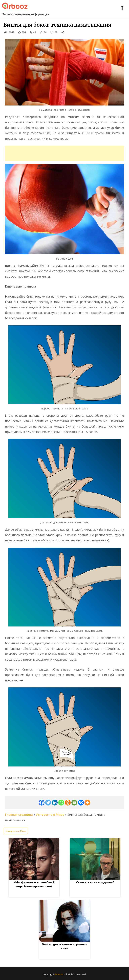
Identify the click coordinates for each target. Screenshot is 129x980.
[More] (87, 803)
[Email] (74, 803)
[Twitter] (48, 803)
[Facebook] (42, 803)
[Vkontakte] (81, 803)
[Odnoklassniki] (68, 803)
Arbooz (59, 974)
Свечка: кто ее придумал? (95, 882)
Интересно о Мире (50, 815)
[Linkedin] (55, 803)
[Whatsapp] (61, 803)
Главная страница (19, 815)
